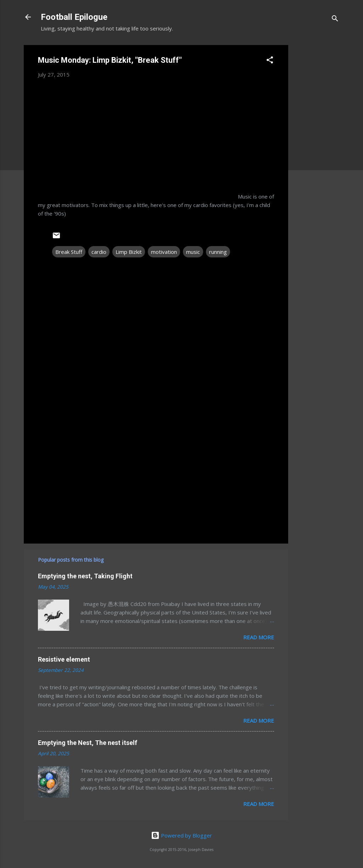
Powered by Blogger (181, 835)
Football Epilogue (74, 17)
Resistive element (64, 659)
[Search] (335, 19)
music (193, 252)
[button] (270, 61)
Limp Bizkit (129, 252)
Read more (259, 637)
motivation (164, 252)
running (218, 252)
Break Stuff (69, 252)
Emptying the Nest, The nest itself (88, 743)
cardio (99, 252)
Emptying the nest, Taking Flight (85, 576)
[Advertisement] (317, 151)
